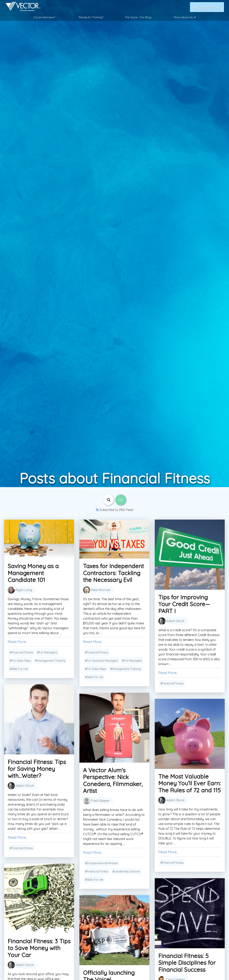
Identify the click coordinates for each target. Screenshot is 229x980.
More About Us (185, 17)
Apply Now (207, 7)
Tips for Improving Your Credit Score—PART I (184, 604)
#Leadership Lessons (126, 871)
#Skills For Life (19, 669)
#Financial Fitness (21, 652)
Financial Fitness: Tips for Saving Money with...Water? (37, 769)
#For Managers (47, 652)
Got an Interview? (44, 17)
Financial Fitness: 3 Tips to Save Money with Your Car (39, 948)
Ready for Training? (91, 17)
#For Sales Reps (20, 661)
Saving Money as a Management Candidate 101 (33, 573)
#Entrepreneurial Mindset (101, 863)
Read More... (18, 642)
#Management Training (50, 661)
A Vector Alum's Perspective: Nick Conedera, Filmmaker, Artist (113, 780)
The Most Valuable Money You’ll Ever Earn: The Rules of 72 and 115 (190, 783)
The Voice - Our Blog (138, 17)
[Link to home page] (21, 7)
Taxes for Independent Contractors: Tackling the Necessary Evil (113, 573)
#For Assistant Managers (102, 661)
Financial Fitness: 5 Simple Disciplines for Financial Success (187, 963)
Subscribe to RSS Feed (114, 510)
